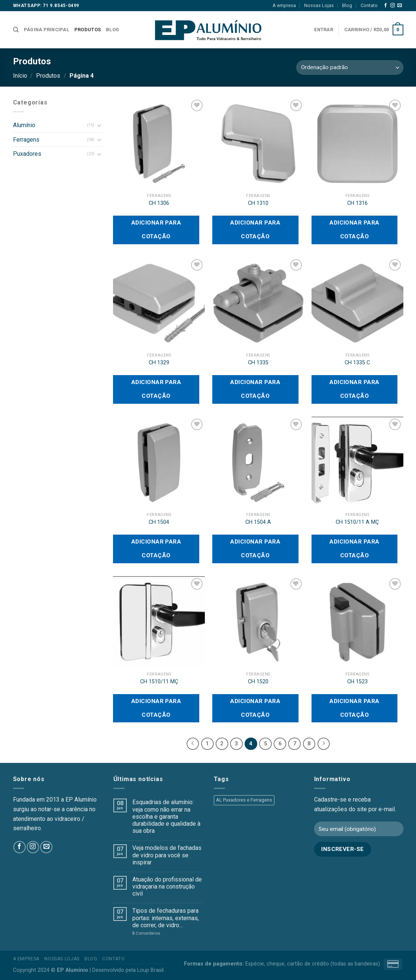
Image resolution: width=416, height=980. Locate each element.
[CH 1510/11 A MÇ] (357, 463)
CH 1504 (159, 522)
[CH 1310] (258, 144)
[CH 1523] (357, 622)
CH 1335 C (357, 363)
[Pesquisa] (16, 30)
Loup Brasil (150, 970)
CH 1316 (357, 203)
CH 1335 (258, 363)
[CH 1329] (159, 303)
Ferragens (26, 140)
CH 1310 (258, 203)
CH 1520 (258, 682)
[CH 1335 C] (357, 303)
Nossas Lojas (319, 5)
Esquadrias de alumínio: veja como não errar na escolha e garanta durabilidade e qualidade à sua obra (166, 816)
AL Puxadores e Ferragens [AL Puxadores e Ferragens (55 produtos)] (244, 800)
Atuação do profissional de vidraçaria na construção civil (167, 886)
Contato (369, 5)
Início (20, 76)
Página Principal (46, 30)
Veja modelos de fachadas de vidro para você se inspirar (167, 855)
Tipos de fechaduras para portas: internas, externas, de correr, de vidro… (166, 918)
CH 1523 (357, 682)
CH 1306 (159, 203)
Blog (347, 5)
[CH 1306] (159, 144)
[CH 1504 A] (258, 463)
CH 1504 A (258, 522)
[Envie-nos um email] (400, 6)
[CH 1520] (258, 622)
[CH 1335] (258, 303)
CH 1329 (159, 363)
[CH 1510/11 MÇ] (159, 622)
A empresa (284, 5)
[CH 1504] (159, 463)
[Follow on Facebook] (386, 6)
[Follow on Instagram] (393, 6)
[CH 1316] (357, 144)
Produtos (88, 30)
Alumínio (24, 125)
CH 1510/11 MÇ (159, 682)
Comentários (146, 933)
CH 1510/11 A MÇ (357, 522)
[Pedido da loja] (350, 67)
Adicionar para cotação (156, 230)
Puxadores (27, 154)
